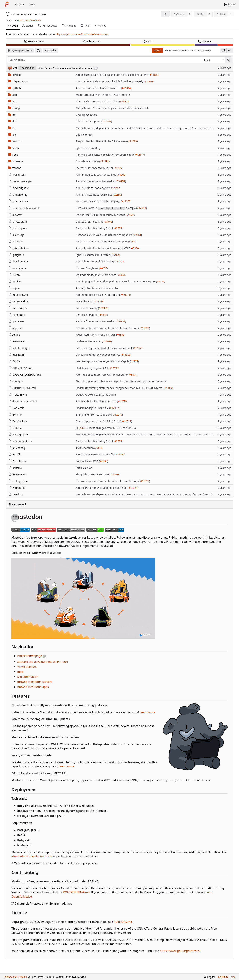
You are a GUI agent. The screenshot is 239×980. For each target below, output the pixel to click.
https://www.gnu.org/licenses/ (180, 951)
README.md (18, 474)
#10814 (126, 88)
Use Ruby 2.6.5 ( (85, 301)
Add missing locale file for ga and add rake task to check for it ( (113, 75)
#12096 (107, 341)
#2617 (133, 241)
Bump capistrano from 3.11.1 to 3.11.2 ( (99, 421)
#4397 (103, 268)
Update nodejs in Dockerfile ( (93, 408)
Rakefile (15, 468)
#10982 (103, 308)
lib (12, 128)
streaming (16, 161)
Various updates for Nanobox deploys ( (99, 201)
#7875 (99, 448)
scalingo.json (18, 481)
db (12, 115)
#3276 (161, 281)
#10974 (126, 295)
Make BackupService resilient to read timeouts (65, 68)
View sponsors (27, 667)
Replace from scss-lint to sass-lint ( (96, 181)
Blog (20, 672)
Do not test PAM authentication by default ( (101, 215)
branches (91, 41)
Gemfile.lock (18, 421)
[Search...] (228, 60)
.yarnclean (16, 321)
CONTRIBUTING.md (22, 388)
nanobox (16, 141)
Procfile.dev (17, 461)
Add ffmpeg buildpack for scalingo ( (97, 175)
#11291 (104, 161)
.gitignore (16, 255)
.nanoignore (18, 268)
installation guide (32, 856)
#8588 (121, 335)
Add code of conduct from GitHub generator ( (103, 375)
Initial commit (84, 135)
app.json (15, 328)
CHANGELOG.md (20, 368)
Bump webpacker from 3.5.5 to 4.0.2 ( (98, 101)
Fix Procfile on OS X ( (88, 461)
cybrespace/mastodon (30, 20)
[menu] (230, 51)
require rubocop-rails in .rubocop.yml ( (99, 295)
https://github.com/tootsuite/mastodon (82, 34)
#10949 (149, 81)
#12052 (114, 408)
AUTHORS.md (18, 341)
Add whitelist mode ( (88, 161)
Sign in (229, 4)
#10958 (121, 181)
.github (15, 88)
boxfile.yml (17, 355)
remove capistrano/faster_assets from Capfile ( (103, 361)
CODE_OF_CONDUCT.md (25, 375)
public (14, 148)
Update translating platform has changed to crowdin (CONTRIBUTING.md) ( (120, 388)
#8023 (121, 275)
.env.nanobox (18, 201)
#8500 (121, 175)
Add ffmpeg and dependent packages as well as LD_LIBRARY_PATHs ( (116, 281)
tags (148, 41)
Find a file (50, 50)
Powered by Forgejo (15, 977)
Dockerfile (16, 408)
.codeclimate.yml (20, 181)
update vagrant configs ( (90, 222)
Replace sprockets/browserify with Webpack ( (103, 241)
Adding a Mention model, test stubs (97, 288)
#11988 (126, 201)
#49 (82, 428)
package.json (18, 435)
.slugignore (17, 315)
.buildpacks (17, 175)
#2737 (134, 361)
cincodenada (20, 14)
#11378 (120, 454)
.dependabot (18, 81)
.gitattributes (18, 248)
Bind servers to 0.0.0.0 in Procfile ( (96, 454)
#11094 (169, 388)
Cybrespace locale (87, 115)
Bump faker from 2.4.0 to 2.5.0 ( (95, 415)
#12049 (99, 301)
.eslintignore (18, 228)
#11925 (145, 328)
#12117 (140, 155)
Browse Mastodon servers (35, 682)
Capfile (14, 361)
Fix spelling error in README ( (93, 474)
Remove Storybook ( (88, 268)
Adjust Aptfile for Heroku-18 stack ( (96, 335)
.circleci (15, 75)
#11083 (132, 141)
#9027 (130, 215)
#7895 (115, 188)
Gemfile (15, 415)
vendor (15, 168)
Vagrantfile (17, 488)
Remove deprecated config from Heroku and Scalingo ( (108, 328)
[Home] (7, 4)
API (233, 977)
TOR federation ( (86, 448)
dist (12, 121)
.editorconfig (18, 195)
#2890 (117, 195)
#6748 (104, 461)
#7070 (116, 255)
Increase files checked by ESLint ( (95, 168)
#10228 (133, 488)
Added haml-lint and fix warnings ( (96, 261)
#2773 (120, 261)
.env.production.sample (24, 208)
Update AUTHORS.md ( (89, 341)
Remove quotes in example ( (107, 208)
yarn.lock (16, 494)
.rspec (14, 288)
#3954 (135, 248)
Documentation (28, 677)
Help (32, 4)
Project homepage (32, 656)
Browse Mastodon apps (33, 687)
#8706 (108, 222)
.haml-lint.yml (18, 261)
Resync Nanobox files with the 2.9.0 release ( (102, 141)
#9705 (118, 168)
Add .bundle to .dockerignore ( (94, 188)
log (12, 135)
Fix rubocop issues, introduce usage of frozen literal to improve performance (121, 381)
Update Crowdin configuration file (96, 395)
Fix (78, 428)
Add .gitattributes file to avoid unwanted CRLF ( (104, 248)
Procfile (15, 454)
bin (12, 101)
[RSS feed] (165, 14)
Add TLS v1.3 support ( (89, 121)
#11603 (107, 121)
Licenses (223, 977)
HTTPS (157, 51)
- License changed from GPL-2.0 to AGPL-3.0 (110, 428)
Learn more (148, 712)
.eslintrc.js (16, 235)
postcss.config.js (20, 441)
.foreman (16, 241)
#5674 (133, 375)
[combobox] (213, 60)
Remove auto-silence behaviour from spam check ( (106, 155)
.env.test (15, 215)
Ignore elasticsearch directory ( (94, 255)
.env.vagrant (18, 222)
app (13, 95)
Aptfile (14, 335)
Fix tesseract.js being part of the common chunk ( (105, 348)
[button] (38, 51)
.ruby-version (18, 301)
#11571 (138, 348)
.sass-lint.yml (18, 308)
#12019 (141, 208)
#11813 (154, 75)
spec (13, 155)
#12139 (114, 368)
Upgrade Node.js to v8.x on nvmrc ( (97, 275)
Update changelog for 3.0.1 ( (93, 368)
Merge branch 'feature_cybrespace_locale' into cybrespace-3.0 (112, 108)
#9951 (137, 235)
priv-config (17, 448)
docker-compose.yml (23, 401)
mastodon (39, 14)
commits (34, 41)
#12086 (115, 474)
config (14, 108)
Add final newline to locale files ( (95, 195)
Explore (19, 4)
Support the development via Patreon (42, 662)
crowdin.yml (18, 395)
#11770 (122, 401)
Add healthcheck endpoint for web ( (97, 401)
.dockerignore (18, 188)
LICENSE (15, 428)
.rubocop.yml (18, 295)
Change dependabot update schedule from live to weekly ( (110, 81)
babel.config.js (19, 348)
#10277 (125, 101)
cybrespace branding (88, 148)
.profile (14, 281)
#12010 (118, 415)
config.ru (16, 381)
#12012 (127, 421)
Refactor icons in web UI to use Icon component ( (105, 235)
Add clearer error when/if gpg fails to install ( (102, 488)
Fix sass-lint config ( (87, 308)
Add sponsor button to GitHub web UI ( (99, 88)
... (95, 68)
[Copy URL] (223, 51)
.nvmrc (14, 275)
